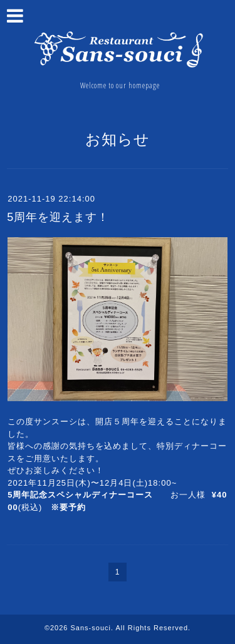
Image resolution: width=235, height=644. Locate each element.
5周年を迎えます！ (58, 217)
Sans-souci (91, 628)
